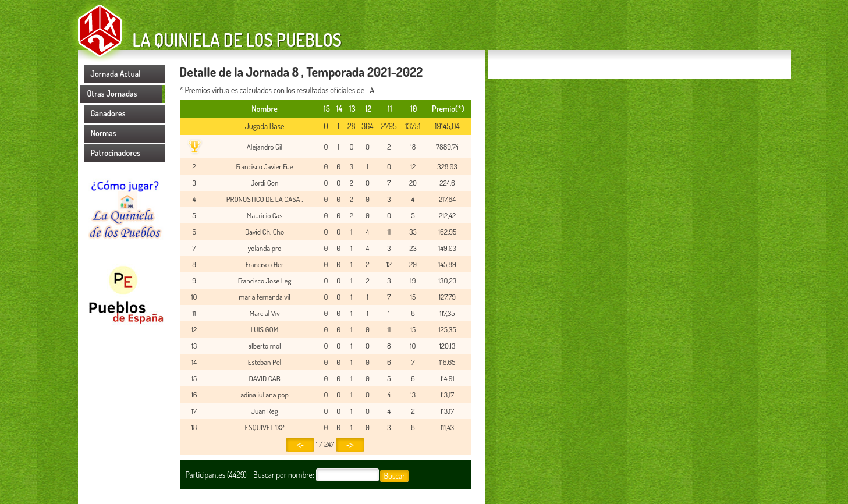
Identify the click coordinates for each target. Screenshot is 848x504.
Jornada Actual (116, 74)
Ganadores (108, 113)
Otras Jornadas (112, 93)
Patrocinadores (116, 153)
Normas (104, 133)
